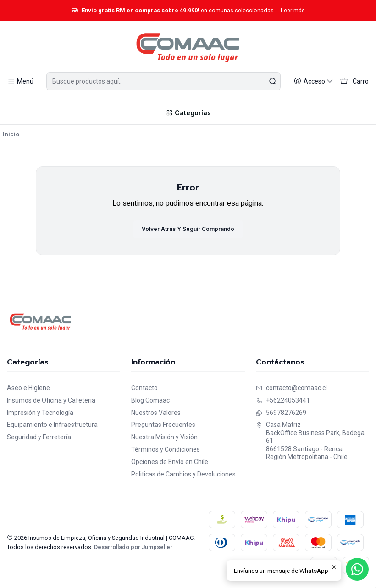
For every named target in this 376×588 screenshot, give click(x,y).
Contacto (144, 388)
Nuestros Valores (156, 413)
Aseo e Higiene (28, 388)
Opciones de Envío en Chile (170, 462)
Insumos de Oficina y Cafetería (51, 400)
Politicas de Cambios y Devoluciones (183, 474)
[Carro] (354, 81)
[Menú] (20, 81)
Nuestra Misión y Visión (164, 437)
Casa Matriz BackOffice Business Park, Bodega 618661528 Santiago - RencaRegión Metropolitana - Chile (310, 441)
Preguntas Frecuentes (163, 425)
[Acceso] (314, 81)
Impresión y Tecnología (40, 413)
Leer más (293, 10)
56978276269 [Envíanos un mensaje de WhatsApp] (281, 413)
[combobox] (163, 81)
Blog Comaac (150, 400)
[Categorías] (188, 113)
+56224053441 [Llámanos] (283, 400)
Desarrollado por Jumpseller (133, 547)
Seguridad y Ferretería (39, 437)
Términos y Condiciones (166, 449)
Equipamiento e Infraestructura (52, 425)
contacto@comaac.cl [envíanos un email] (291, 388)
